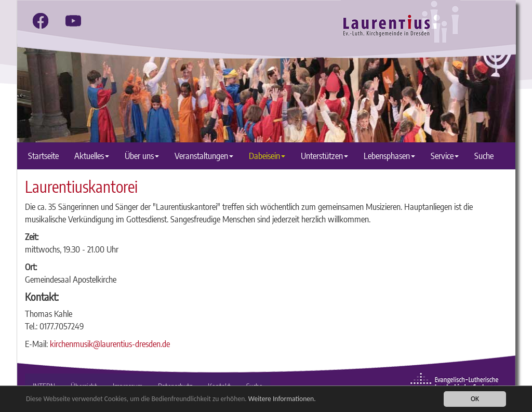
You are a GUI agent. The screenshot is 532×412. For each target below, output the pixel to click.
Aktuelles (92, 156)
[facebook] (41, 21)
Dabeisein (267, 156)
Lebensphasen (389, 156)
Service (445, 156)
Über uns (142, 156)
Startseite (43, 156)
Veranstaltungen (204, 156)
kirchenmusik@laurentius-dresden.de (110, 344)
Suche (484, 156)
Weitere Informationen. (282, 399)
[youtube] (73, 21)
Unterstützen (324, 156)
